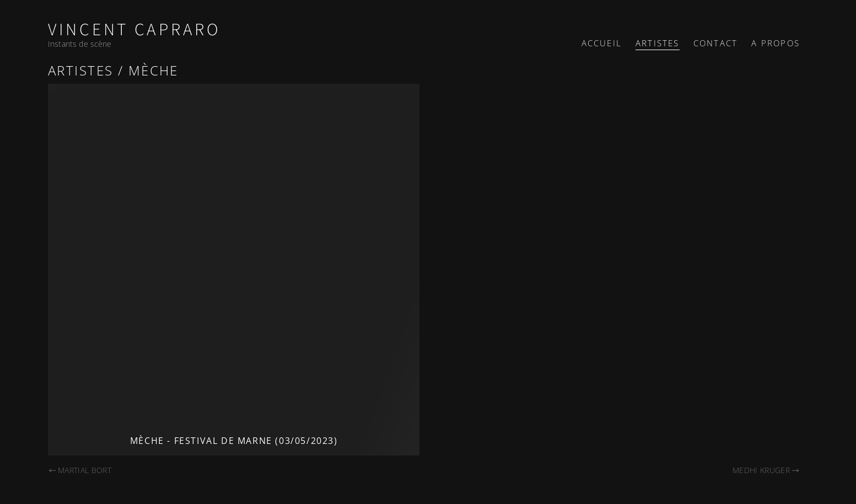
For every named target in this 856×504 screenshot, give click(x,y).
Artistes (658, 43)
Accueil (602, 43)
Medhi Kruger (766, 470)
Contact (715, 43)
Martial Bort (80, 470)
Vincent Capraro (134, 30)
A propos (776, 43)
